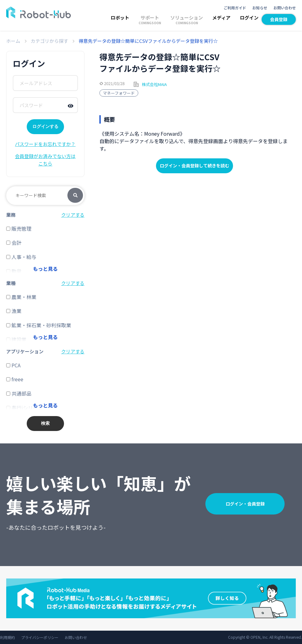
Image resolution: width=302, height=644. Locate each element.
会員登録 (279, 19)
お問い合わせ (285, 8)
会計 (14, 243)
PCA (13, 365)
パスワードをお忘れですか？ (45, 144)
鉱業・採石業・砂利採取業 (39, 325)
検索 (75, 196)
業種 (11, 283)
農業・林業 (21, 297)
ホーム (13, 41)
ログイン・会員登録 (245, 504)
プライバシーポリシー (40, 637)
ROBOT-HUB (39, 12)
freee (15, 379)
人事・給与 (21, 257)
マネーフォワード (119, 93)
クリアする (73, 215)
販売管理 (19, 229)
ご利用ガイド (235, 8)
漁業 (14, 311)
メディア (221, 18)
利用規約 (7, 637)
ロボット (120, 18)
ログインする (45, 126)
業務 (11, 215)
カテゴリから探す (49, 41)
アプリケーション (25, 351)
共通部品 (19, 393)
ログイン (249, 18)
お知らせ (260, 8)
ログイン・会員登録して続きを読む (194, 166)
